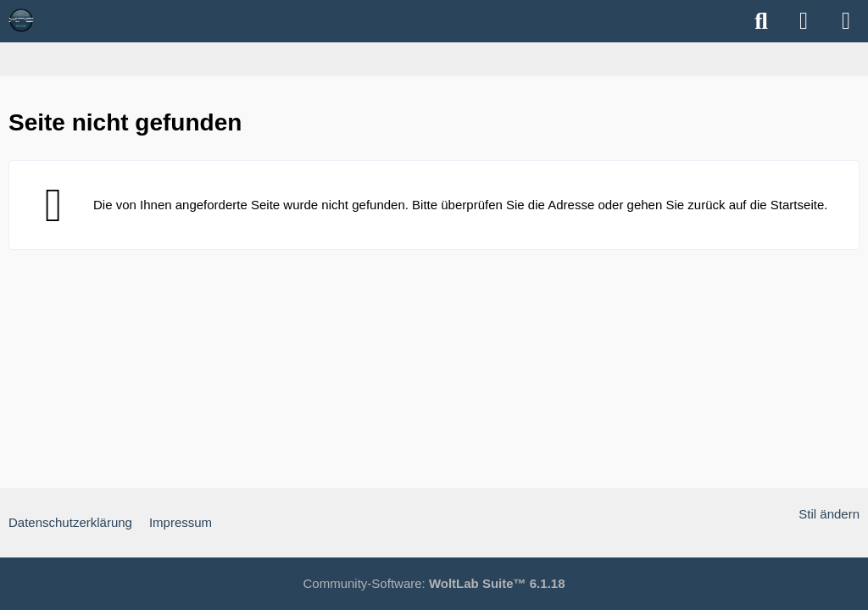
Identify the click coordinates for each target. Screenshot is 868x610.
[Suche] (761, 21)
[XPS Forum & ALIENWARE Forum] (21, 20)
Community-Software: (434, 583)
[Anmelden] (804, 21)
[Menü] (846, 21)
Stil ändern (829, 514)
